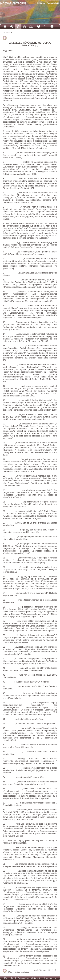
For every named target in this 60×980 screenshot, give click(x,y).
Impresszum (50, 978)
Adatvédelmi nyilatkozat (29, 978)
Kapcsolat (9, 978)
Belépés (41, 3)
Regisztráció (53, 3)
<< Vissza (7, 32)
